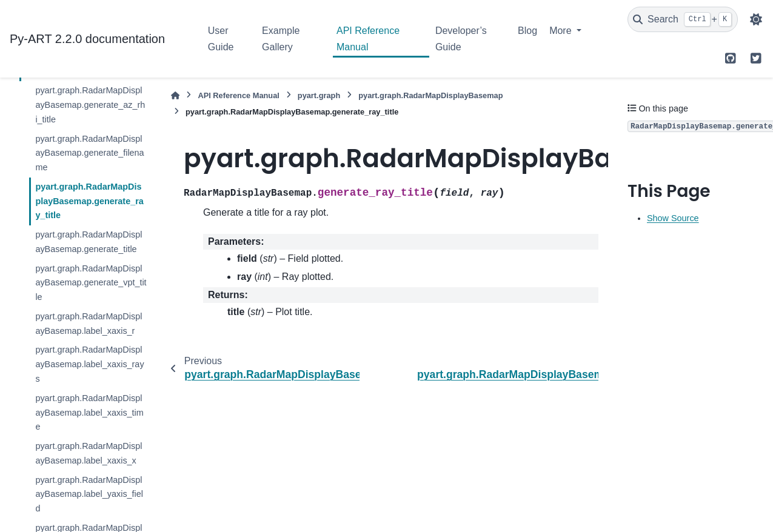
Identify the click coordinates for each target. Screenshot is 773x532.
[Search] (683, 19)
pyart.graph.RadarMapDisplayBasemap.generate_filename (89, 153)
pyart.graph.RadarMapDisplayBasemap (430, 95)
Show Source (673, 218)
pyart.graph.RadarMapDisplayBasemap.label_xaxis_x (89, 453)
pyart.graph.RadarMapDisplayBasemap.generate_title (89, 242)
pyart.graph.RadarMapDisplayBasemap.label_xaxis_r (89, 324)
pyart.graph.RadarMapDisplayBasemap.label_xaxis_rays (89, 364)
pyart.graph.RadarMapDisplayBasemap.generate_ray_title (89, 201)
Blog (527, 31)
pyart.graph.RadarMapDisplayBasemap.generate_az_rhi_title (90, 105)
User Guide (221, 38)
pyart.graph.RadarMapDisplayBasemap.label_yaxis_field (89, 494)
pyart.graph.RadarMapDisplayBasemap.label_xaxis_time (89, 413)
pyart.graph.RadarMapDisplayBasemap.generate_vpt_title (91, 283)
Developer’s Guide (461, 38)
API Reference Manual (368, 38)
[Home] (175, 95)
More (562, 31)
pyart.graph (319, 95)
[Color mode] (756, 19)
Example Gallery (281, 38)
